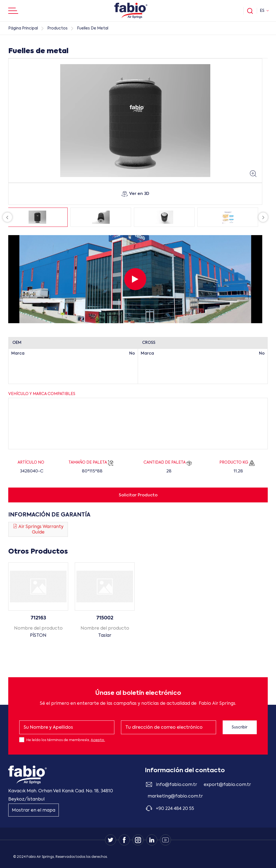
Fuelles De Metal (93, 28)
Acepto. (98, 740)
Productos (57, 28)
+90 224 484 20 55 (175, 809)
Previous (7, 217)
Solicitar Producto (138, 495)
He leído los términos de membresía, (66, 740)
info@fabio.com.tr (176, 785)
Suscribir (240, 727)
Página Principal (23, 28)
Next (263, 217)
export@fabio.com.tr (227, 785)
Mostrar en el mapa (34, 810)
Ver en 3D (135, 194)
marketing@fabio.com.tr (175, 796)
